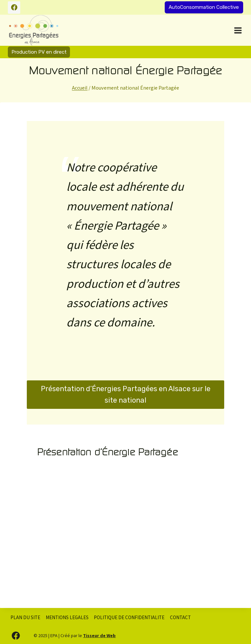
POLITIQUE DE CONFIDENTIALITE (129, 618)
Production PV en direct (39, 52)
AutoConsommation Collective (204, 7)
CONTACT (180, 618)
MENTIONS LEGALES (67, 618)
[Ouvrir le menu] (237, 30)
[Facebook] (14, 8)
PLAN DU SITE (25, 618)
